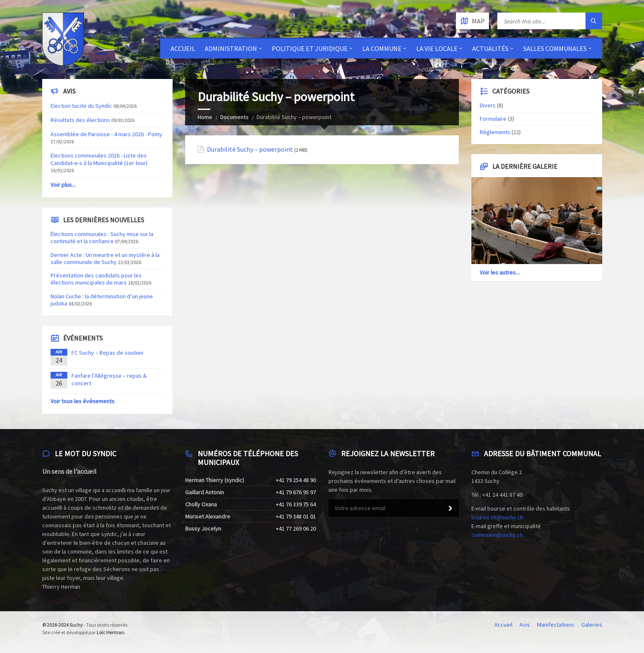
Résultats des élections (80, 120)
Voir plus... (63, 185)
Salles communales (555, 48)
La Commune (382, 48)
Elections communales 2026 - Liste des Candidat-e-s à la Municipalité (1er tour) (99, 159)
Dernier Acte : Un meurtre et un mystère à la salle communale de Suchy (105, 258)
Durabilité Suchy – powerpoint (250, 149)
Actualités (490, 48)
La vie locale (437, 48)
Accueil (183, 48)
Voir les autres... (500, 272)
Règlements (495, 132)
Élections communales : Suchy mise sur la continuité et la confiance (102, 238)
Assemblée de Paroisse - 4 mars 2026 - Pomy (106, 134)
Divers (488, 105)
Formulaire (493, 119)
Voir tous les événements (83, 401)
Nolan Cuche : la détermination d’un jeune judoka (102, 300)
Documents (234, 117)
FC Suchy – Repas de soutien (107, 353)
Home (205, 117)
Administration (231, 48)
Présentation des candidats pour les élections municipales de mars (96, 279)
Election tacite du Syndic (81, 106)
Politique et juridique (310, 48)
